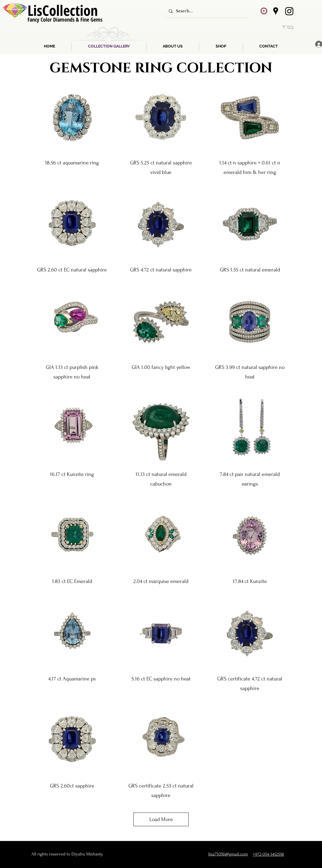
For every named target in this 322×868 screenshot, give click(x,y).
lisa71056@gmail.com (228, 854)
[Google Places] (276, 11)
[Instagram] (289, 11)
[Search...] (207, 11)
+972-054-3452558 (268, 854)
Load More (161, 819)
